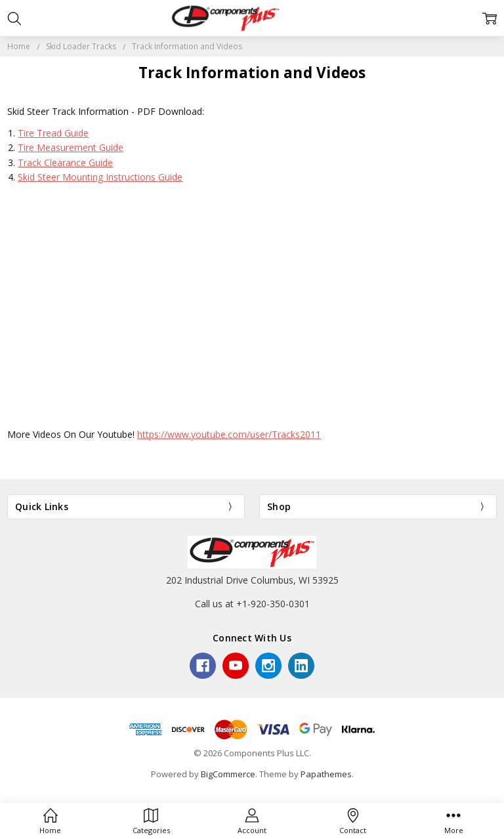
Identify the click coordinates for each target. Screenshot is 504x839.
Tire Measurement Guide (71, 147)
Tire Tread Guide (53, 133)
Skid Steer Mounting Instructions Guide (100, 177)
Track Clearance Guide (65, 162)
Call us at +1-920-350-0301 (252, 604)
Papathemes (326, 774)
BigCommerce (228, 774)
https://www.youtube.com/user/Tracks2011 (229, 434)
